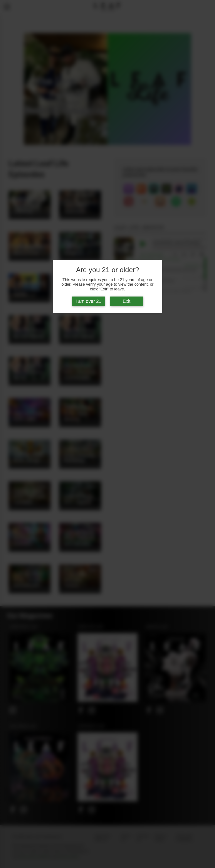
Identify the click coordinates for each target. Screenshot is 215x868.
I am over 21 (88, 301)
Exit (127, 301)
